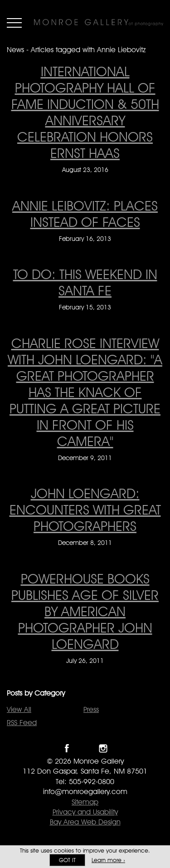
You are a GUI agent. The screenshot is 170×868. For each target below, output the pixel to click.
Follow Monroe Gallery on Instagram (103, 748)
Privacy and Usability (85, 812)
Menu (14, 23)
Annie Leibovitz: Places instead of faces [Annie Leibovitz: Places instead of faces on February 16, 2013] (85, 214)
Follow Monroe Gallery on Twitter (85, 748)
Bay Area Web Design (85, 822)
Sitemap (85, 802)
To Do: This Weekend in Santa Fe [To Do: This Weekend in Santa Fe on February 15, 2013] (85, 282)
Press (91, 709)
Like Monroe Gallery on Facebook (67, 748)
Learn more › (108, 860)
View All (19, 709)
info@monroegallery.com (85, 792)
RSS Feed (22, 723)
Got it (67, 860)
